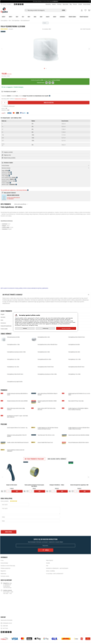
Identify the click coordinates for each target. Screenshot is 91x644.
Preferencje (46, 328)
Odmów (25, 328)
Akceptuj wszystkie (66, 328)
